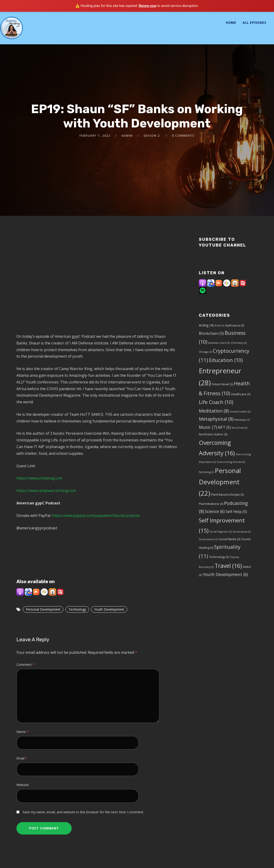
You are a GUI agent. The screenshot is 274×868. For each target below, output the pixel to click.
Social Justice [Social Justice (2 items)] (208, 539)
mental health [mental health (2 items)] (240, 412)
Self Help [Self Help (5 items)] (236, 511)
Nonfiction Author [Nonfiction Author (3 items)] (213, 434)
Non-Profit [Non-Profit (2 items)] (240, 428)
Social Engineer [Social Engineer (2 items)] (221, 532)
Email (22, 758)
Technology (77, 609)
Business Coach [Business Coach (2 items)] (219, 343)
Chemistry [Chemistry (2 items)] (239, 343)
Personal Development (43, 609)
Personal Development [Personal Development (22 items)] (220, 482)
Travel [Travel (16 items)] (228, 566)
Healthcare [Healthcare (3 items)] (241, 394)
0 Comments (183, 136)
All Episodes (254, 23)
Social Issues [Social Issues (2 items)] (242, 532)
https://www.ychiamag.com (39, 478)
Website (23, 785)
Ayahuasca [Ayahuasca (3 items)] (235, 325)
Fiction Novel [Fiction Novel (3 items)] (222, 384)
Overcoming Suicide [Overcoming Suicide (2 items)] (231, 462)
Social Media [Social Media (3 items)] (230, 539)
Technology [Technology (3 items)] (219, 557)
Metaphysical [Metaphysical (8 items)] (216, 419)
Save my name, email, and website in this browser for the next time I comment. (83, 812)
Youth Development (109, 609)
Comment (25, 665)
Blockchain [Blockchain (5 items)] (211, 333)
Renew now (148, 6)
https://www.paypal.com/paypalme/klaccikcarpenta (96, 515)
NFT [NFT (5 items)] (224, 427)
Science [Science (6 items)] (215, 511)
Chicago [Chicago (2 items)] (205, 352)
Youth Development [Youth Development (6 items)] (225, 574)
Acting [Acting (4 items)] (206, 325)
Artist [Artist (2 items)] (219, 325)
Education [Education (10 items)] (226, 360)
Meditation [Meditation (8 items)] (214, 411)
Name (22, 732)
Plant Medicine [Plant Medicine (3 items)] (211, 504)
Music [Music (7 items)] (208, 427)
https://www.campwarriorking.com (46, 491)
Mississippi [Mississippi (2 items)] (242, 420)
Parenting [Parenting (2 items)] (206, 472)
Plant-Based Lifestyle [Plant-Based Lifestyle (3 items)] (227, 494)
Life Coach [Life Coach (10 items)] (216, 402)
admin (127, 136)
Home (231, 23)
